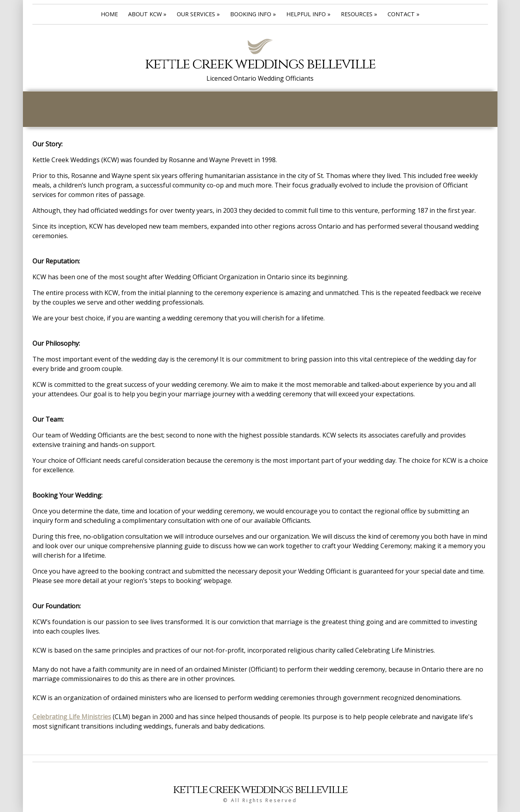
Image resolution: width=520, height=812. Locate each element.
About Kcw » (147, 14)
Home (109, 14)
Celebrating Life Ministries (72, 717)
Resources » (359, 14)
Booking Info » (253, 14)
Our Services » (198, 14)
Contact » (404, 14)
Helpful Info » (308, 14)
